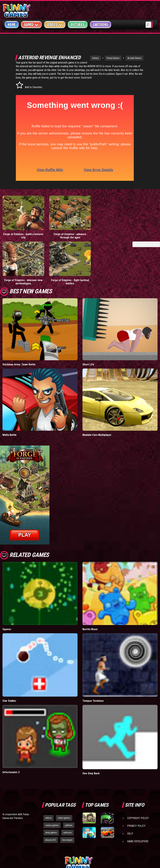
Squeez (7, 624)
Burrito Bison (90, 624)
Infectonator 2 (11, 767)
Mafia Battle (9, 429)
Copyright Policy (138, 812)
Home (12, 25)
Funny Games (108, 58)
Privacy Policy (136, 820)
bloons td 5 (51, 835)
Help (130, 828)
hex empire (67, 835)
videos (48, 812)
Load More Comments (146, 244)
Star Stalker (9, 695)
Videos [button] (55, 24)
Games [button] (31, 24)
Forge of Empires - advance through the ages (60, 236)
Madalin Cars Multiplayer (97, 429)
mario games (64, 812)
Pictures (78, 25)
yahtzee (69, 820)
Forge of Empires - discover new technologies (20, 276)
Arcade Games (129, 58)
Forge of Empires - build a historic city (20, 236)
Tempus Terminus (93, 695)
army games (51, 827)
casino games (52, 820)
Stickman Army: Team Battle (19, 359)
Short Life (88, 359)
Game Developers (138, 836)
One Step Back (91, 768)
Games (90, 58)
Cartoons (101, 25)
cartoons (67, 827)
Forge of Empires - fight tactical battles (60, 276)
